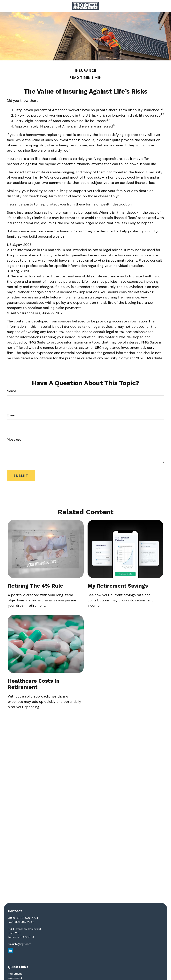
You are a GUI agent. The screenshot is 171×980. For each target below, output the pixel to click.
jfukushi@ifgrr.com (19, 944)
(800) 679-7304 (28, 918)
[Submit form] (21, 476)
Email (11, 415)
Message (14, 439)
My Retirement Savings (118, 586)
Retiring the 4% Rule (35, 586)
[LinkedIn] (10, 950)
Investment (15, 978)
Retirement (15, 974)
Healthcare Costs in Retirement (34, 684)
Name (12, 391)
